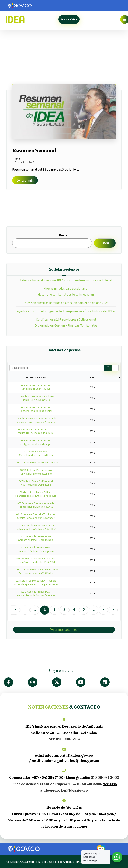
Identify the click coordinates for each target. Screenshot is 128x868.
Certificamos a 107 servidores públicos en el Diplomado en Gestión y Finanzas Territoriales (66, 322)
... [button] (35, 609)
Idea (18, 159)
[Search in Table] (57, 368)
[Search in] (115, 368)
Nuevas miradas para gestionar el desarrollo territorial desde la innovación (66, 292)
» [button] (113, 609)
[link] (28, 6)
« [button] (15, 609)
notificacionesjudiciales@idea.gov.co (65, 760)
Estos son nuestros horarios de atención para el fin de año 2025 (66, 303)
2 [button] (54, 609)
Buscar (64, 235)
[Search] (108, 368)
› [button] (103, 609)
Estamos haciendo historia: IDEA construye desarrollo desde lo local (66, 280)
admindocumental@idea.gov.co (64, 755)
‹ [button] (25, 609)
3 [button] (64, 609)
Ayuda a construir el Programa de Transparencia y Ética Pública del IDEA (66, 311)
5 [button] (84, 609)
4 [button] (74, 609)
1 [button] (45, 609)
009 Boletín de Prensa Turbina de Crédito (36, 463)
